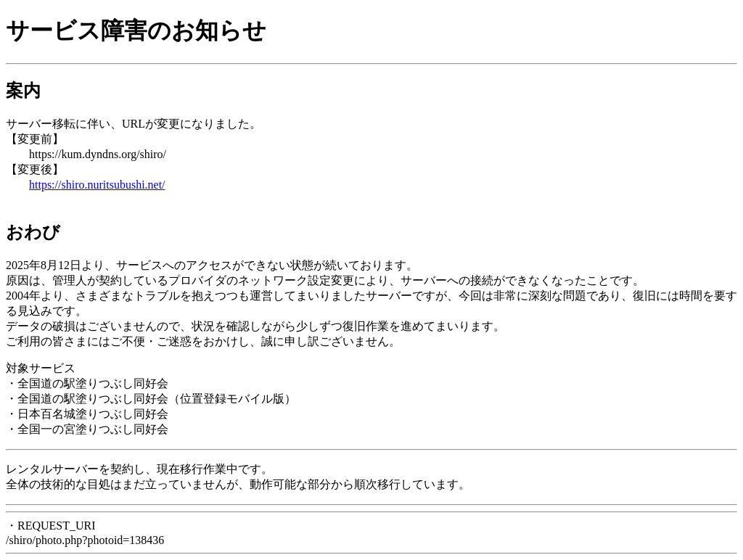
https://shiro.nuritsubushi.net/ (97, 185)
